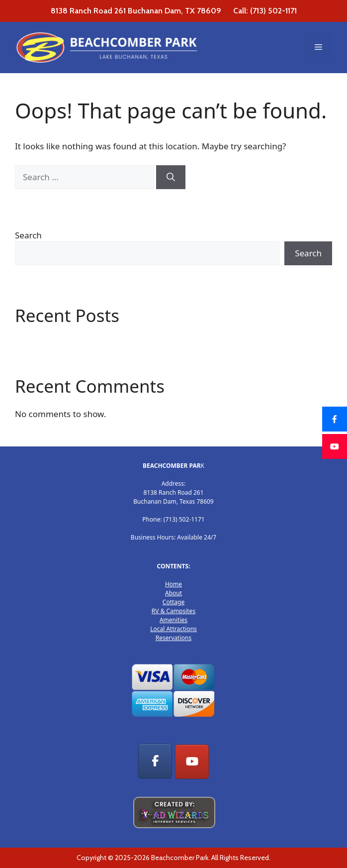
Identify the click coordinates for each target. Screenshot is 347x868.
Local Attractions (173, 629)
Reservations (173, 638)
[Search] (171, 177)
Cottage (173, 602)
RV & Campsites (173, 611)
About (173, 593)
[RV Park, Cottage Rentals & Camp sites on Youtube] (192, 762)
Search (28, 235)
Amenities (173, 620)
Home (173, 584)
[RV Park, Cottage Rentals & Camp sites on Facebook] (155, 761)
